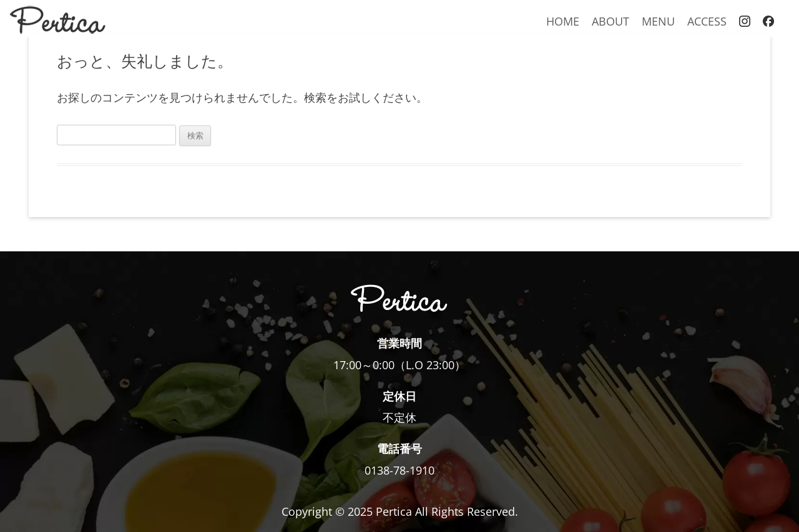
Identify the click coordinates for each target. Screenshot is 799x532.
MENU (658, 21)
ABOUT (610, 21)
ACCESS (707, 21)
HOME (563, 21)
